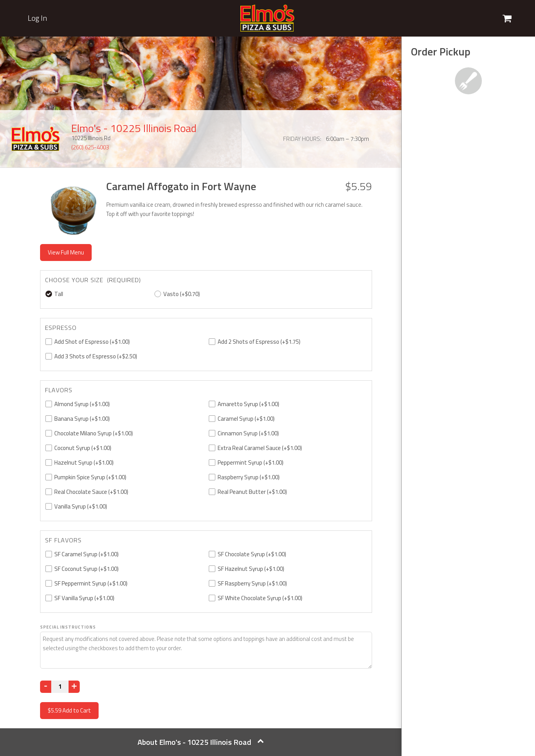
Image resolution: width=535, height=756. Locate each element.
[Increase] (74, 687)
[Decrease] (46, 687)
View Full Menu (66, 252)
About (201, 742)
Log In (37, 18)
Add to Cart (69, 710)
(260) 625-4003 (90, 147)
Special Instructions (68, 627)
